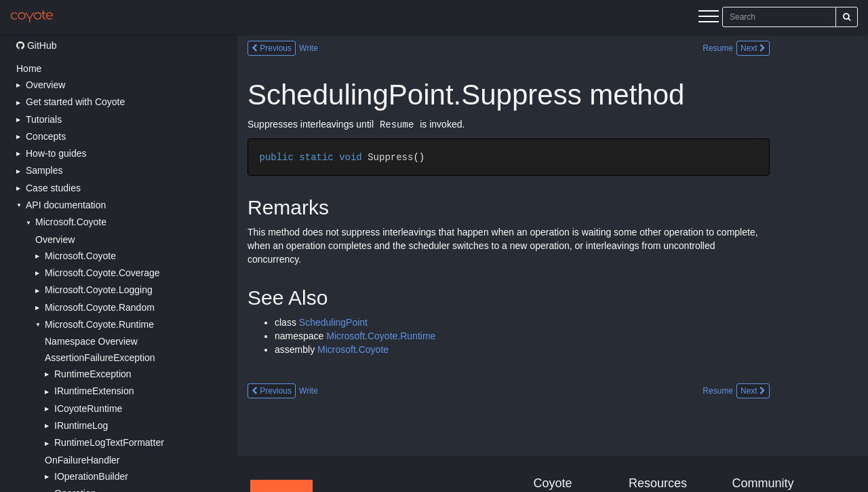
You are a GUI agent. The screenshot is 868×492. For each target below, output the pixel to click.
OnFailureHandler (82, 460)
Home (29, 69)
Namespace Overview (91, 341)
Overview (55, 240)
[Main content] (553, 263)
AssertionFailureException (100, 358)
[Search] (847, 17)
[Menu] (709, 18)
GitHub (36, 45)
